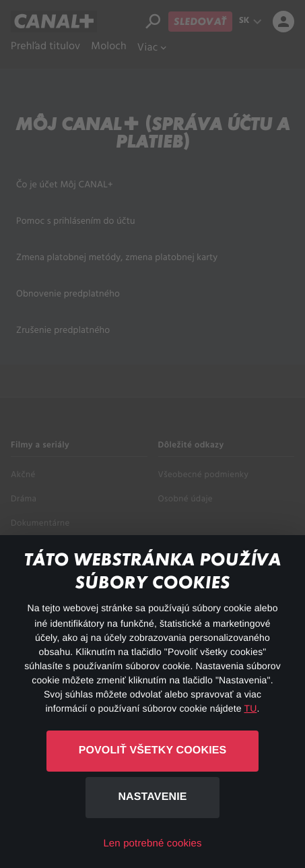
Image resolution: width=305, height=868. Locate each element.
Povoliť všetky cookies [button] (153, 750)
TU (250, 708)
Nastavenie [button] (152, 797)
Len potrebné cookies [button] (152, 843)
